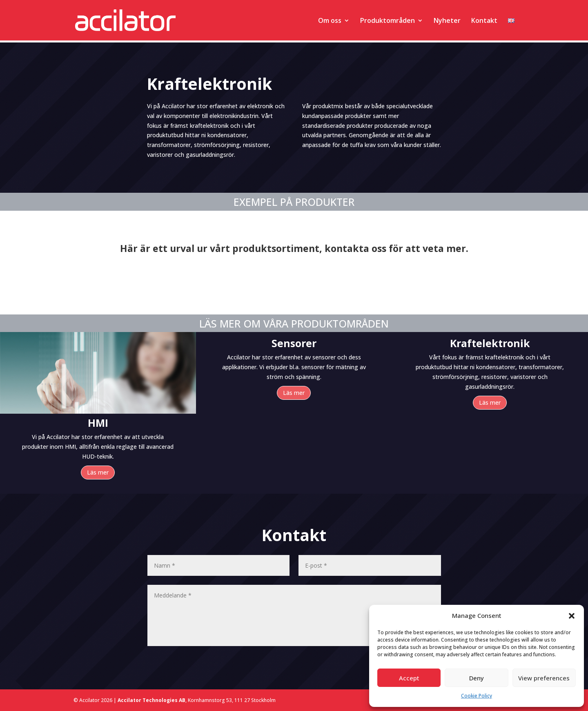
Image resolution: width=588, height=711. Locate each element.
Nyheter (447, 21)
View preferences (544, 678)
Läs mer (98, 472)
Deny (477, 678)
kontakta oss (355, 248)
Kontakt (484, 21)
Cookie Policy (477, 696)
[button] (572, 616)
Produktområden (388, 21)
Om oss (330, 21)
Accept (409, 678)
